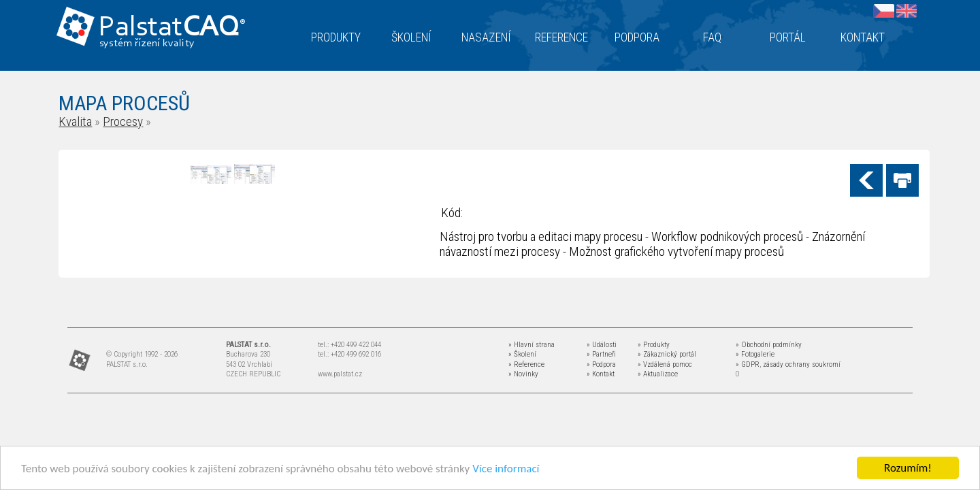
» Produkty (654, 345)
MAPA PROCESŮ (124, 103)
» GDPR (748, 364)
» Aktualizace (658, 374)
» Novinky (523, 374)
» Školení (522, 354)
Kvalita (75, 121)
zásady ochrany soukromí (802, 364)
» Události (602, 345)
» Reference (526, 364)
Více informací (506, 469)
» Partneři (601, 354)
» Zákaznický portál (667, 354)
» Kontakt (601, 374)
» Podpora (601, 364)
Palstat (172, 28)
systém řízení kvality (147, 44)
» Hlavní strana (532, 345)
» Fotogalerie (755, 354)
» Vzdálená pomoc (665, 364)
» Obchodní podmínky (769, 345)
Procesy (123, 121)
